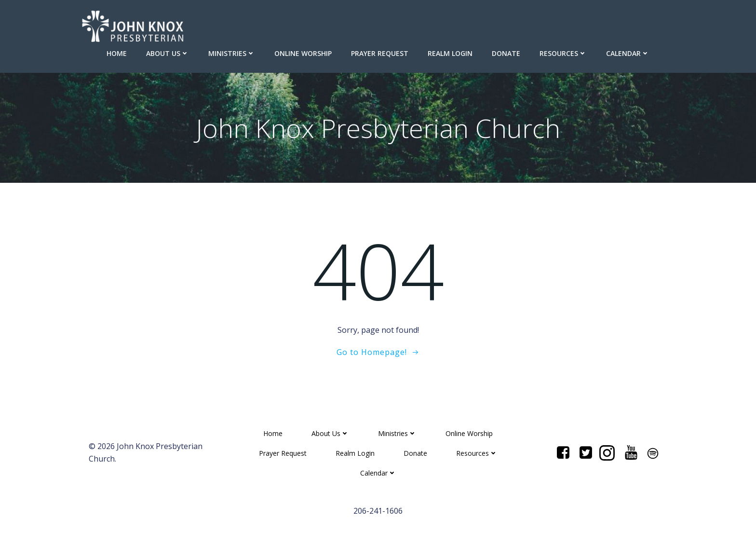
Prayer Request (380, 53)
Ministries (232, 53)
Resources (563, 53)
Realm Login (450, 53)
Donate (506, 53)
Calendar (628, 53)
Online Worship (303, 53)
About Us (168, 53)
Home (117, 53)
